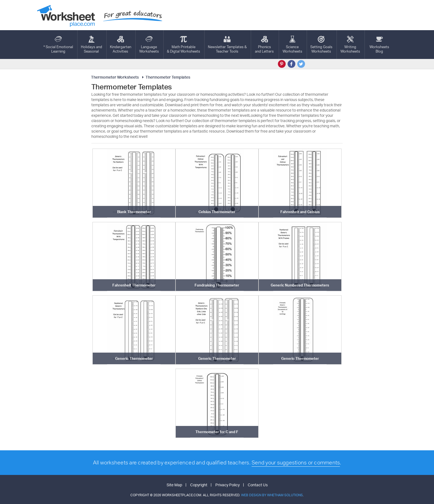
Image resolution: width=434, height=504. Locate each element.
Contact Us (258, 485)
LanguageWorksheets (149, 45)
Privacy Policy (228, 485)
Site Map (174, 485)
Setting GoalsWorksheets (321, 45)
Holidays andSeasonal (91, 45)
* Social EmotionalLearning (58, 45)
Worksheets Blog (379, 45)
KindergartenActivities (121, 45)
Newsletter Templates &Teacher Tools (227, 45)
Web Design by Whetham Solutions (272, 495)
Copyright (199, 485)
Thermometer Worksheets (115, 77)
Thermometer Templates (165, 77)
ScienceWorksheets (292, 45)
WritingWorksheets (350, 45)
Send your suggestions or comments (296, 462)
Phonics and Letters (264, 45)
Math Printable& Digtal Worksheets (184, 45)
